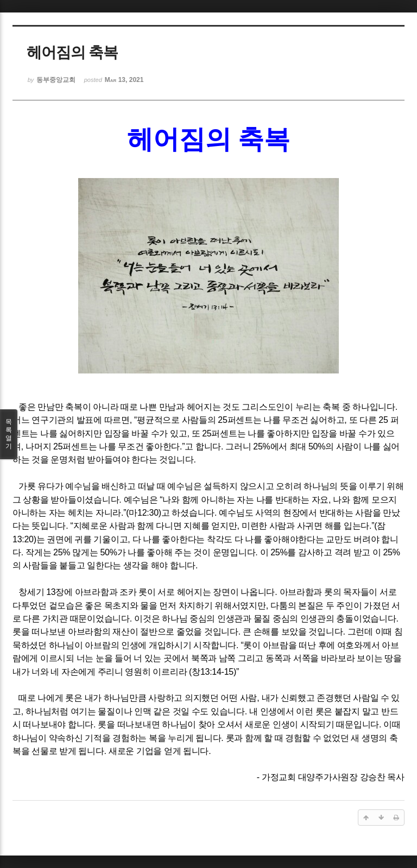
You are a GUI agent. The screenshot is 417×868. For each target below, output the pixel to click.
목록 (9, 434)
